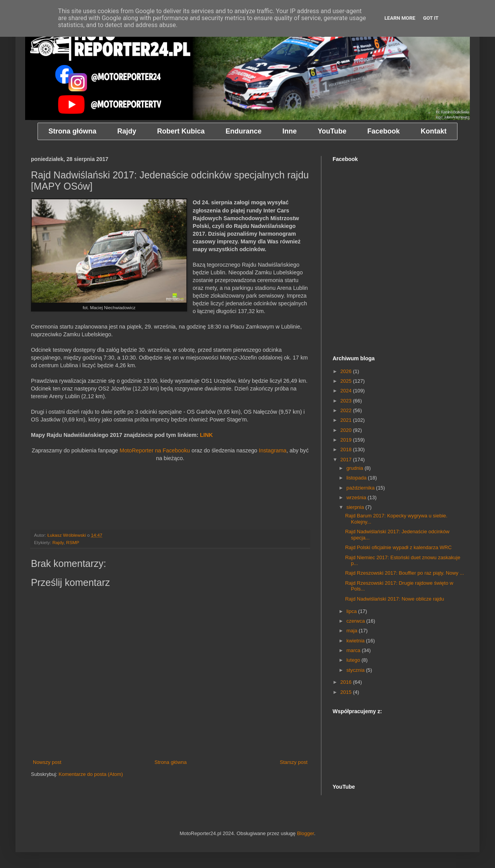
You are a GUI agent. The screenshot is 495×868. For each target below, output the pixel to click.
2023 (347, 401)
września (357, 497)
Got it (431, 18)
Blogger (306, 833)
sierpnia (356, 507)
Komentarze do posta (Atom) (91, 774)
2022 (347, 410)
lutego (354, 660)
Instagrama (273, 450)
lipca (352, 611)
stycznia (356, 670)
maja (353, 631)
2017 (347, 460)
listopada (357, 478)
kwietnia (356, 641)
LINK (206, 435)
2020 (347, 430)
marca (354, 650)
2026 (347, 371)
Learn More (400, 18)
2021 (347, 420)
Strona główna (171, 762)
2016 (347, 682)
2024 (347, 391)
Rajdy (58, 542)
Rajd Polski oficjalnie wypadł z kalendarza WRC (398, 547)
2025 (347, 381)
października (361, 488)
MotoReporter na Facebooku (155, 450)
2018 (347, 449)
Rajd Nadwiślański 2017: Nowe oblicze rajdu (394, 599)
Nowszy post (47, 762)
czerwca (356, 621)
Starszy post (294, 762)
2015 (347, 692)
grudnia (356, 468)
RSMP (73, 542)
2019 (347, 440)
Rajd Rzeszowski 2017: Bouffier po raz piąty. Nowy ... (404, 573)
